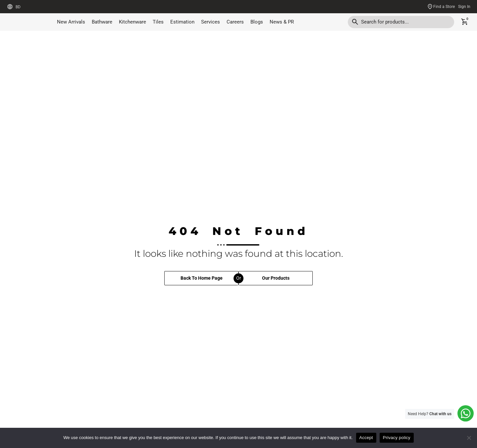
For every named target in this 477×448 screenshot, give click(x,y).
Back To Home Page (202, 281)
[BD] (10, 7)
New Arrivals (71, 22)
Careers (235, 22)
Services (211, 22)
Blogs (257, 22)
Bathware (102, 22)
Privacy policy (397, 438)
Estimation (182, 22)
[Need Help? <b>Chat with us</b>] (464, 412)
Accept (366, 438)
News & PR (282, 22)
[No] (469, 438)
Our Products (276, 281)
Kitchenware (132, 22)
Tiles (158, 22)
